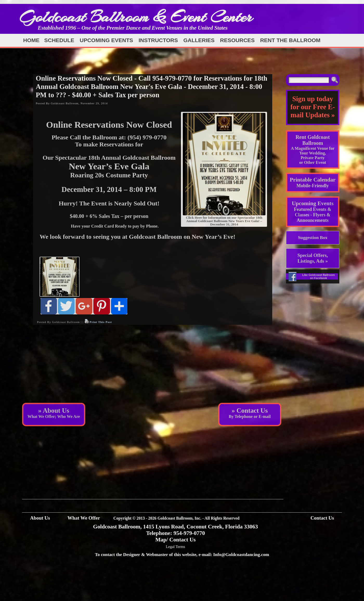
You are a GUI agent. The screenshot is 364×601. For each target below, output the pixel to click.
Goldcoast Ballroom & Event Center (136, 17)
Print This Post (101, 322)
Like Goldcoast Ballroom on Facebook (318, 276)
